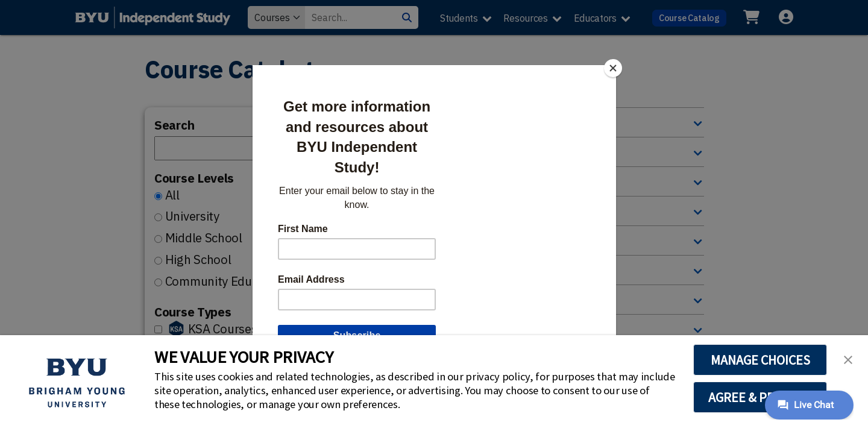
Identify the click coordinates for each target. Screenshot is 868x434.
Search (174, 125)
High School (198, 259)
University (192, 216)
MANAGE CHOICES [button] (760, 360)
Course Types (193, 312)
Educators (595, 18)
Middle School (204, 238)
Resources (525, 18)
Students (459, 18)
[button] (848, 359)
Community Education (225, 281)
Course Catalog (689, 18)
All (172, 195)
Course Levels (194, 178)
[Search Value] (350, 17)
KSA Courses (223, 329)
